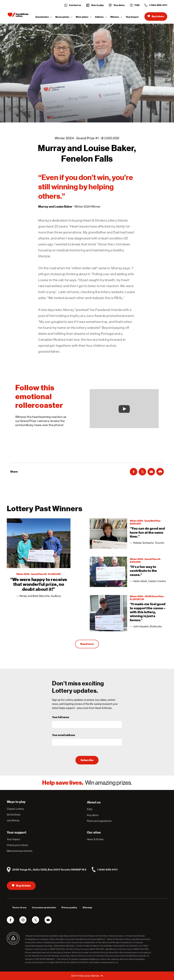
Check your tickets (17, 845)
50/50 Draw (14, 815)
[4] (128, 613)
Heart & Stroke (95, 839)
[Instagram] (23, 920)
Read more (87, 644)
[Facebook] (134, 472)
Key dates (93, 815)
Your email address (63, 735)
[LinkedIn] (160, 472)
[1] (39, 560)
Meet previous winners (20, 851)
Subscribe (87, 760)
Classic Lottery (15, 809)
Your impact (132, 17)
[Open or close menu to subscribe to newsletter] (87, 976)
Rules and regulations (99, 821)
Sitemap (87, 908)
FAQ (90, 809)
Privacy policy (69, 908)
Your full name (61, 717)
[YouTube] (48, 920)
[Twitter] (142, 472)
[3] (128, 572)
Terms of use (19, 908)
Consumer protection (44, 908)
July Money (13, 820)
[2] (128, 534)
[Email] (151, 472)
